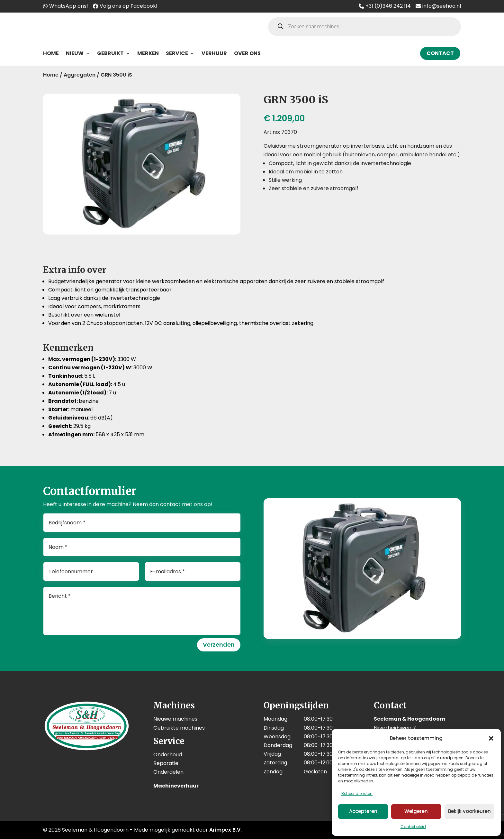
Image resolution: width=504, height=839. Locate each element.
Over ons (247, 53)
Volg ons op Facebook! (129, 6)
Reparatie (166, 763)
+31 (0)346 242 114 (388, 6)
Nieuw (75, 53)
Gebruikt (110, 53)
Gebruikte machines (179, 728)
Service (177, 53)
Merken (148, 53)
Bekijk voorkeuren (469, 811)
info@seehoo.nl (442, 6)
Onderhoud (168, 755)
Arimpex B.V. (225, 830)
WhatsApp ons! (69, 6)
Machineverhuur (176, 786)
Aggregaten (80, 75)
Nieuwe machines (175, 719)
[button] (491, 738)
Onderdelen (168, 772)
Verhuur (214, 53)
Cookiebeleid (413, 827)
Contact (440, 53)
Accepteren (363, 811)
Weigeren (416, 811)
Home (51, 53)
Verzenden (219, 645)
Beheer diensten (357, 793)
